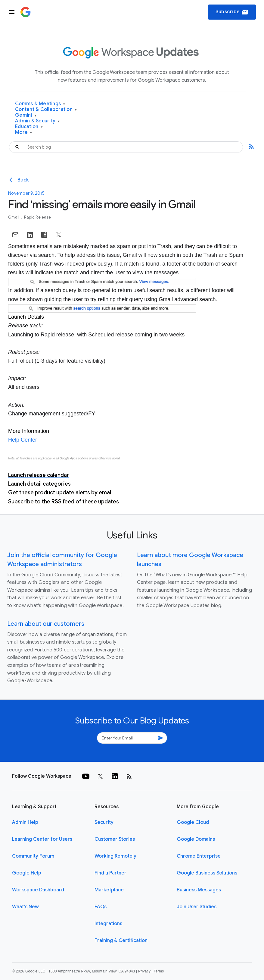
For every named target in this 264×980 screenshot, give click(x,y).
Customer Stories (115, 839)
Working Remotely (115, 856)
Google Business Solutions (207, 873)
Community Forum (33, 856)
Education (29, 127)
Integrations (108, 924)
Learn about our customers (46, 624)
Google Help (27, 873)
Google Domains (196, 839)
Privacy (144, 971)
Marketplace (109, 890)
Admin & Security (37, 121)
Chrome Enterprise (199, 856)
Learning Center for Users (42, 839)
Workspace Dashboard (38, 890)
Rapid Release (37, 217)
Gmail (14, 217)
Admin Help (25, 822)
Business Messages (199, 890)
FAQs (101, 907)
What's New (25, 907)
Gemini (26, 115)
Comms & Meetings (40, 104)
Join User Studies (197, 907)
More (24, 132)
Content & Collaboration (46, 110)
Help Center (23, 440)
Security (104, 822)
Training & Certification (121, 941)
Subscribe (232, 12)
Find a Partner (110, 873)
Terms (159, 971)
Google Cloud (193, 822)
